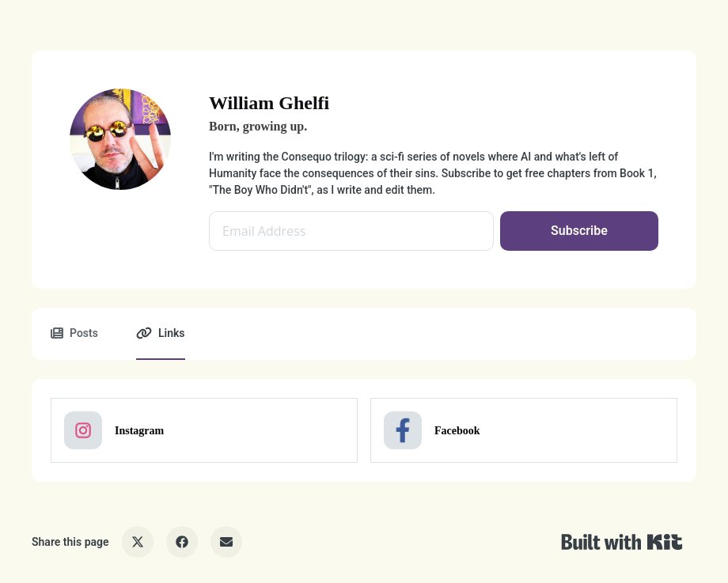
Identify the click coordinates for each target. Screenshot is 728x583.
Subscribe (579, 231)
